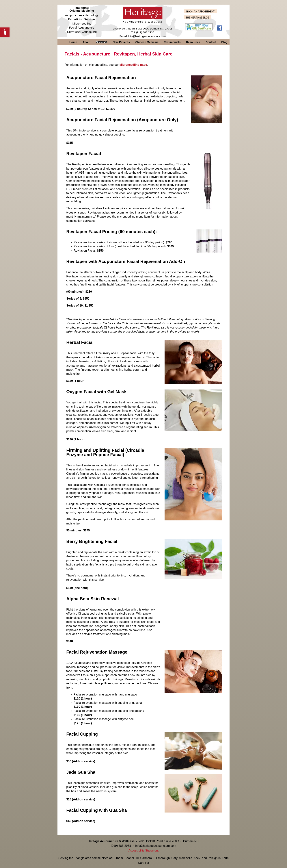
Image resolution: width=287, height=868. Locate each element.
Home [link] (73, 42)
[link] (5, 32)
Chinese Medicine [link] (147, 42)
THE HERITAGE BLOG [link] (197, 18)
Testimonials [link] (172, 42)
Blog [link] (224, 42)
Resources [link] (193, 42)
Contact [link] (211, 42)
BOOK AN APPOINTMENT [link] (200, 12)
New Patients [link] (121, 42)
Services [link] (102, 42)
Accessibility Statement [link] (144, 851)
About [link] (86, 42)
